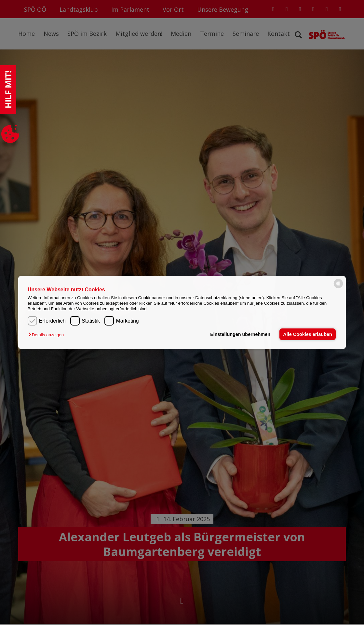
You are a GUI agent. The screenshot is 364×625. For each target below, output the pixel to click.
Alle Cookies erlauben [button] (307, 334)
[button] (48, 335)
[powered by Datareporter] (338, 288)
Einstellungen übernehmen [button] (240, 334)
